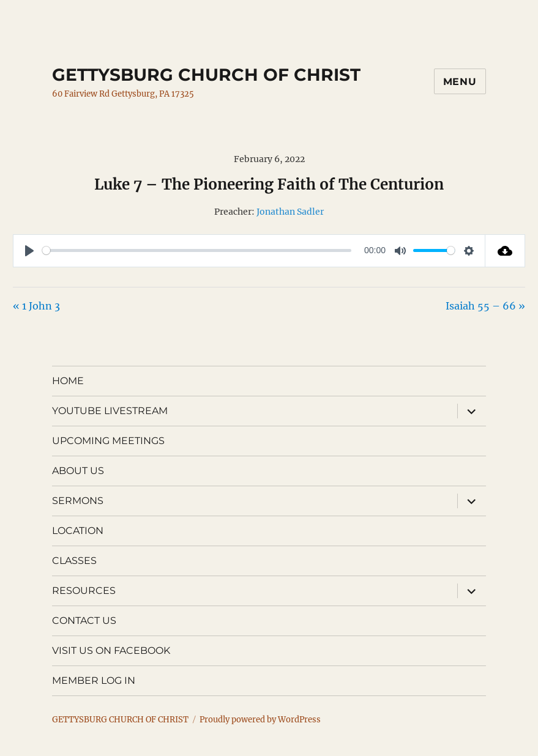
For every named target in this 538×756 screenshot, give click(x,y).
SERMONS (78, 501)
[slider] (197, 250)
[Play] (29, 251)
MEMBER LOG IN (94, 680)
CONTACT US (84, 621)
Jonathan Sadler (290, 212)
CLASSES (74, 561)
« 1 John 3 (36, 306)
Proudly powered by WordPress (260, 720)
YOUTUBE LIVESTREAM (110, 411)
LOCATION (78, 531)
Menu (460, 82)
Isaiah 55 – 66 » (485, 306)
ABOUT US (78, 471)
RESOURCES (84, 591)
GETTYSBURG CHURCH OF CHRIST (206, 75)
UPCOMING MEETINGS (108, 441)
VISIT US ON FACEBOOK (111, 650)
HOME (68, 381)
